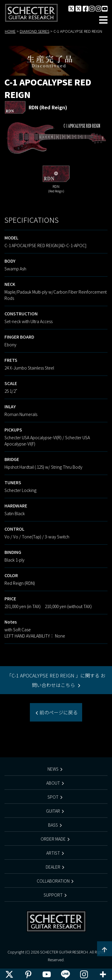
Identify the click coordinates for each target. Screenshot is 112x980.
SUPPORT (53, 895)
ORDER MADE (53, 839)
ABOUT (53, 783)
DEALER (53, 867)
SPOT (53, 797)
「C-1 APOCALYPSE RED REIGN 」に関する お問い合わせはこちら (56, 680)
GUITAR (53, 811)
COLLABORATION (53, 881)
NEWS (53, 769)
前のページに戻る (58, 712)
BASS (53, 825)
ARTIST (53, 853)
